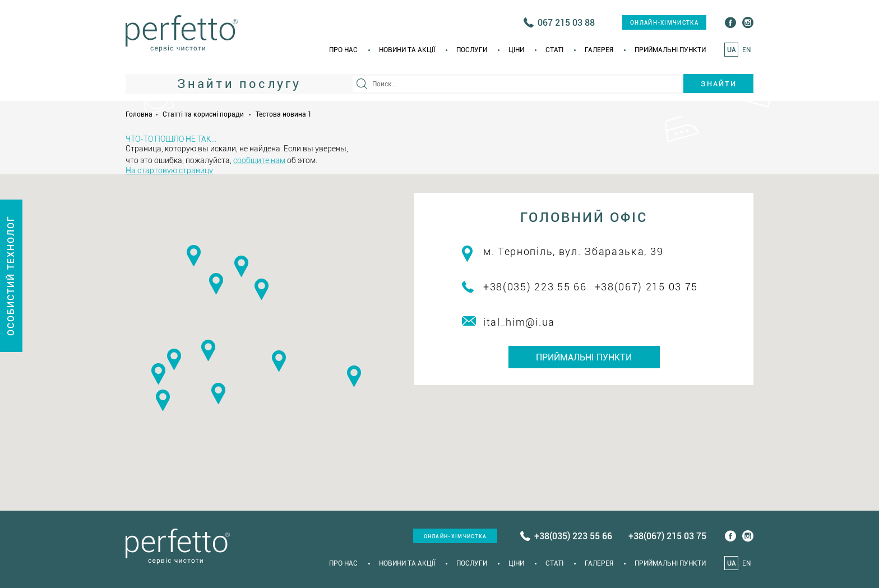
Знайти (719, 84)
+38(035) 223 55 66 (535, 287)
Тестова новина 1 (284, 114)
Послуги (472, 50)
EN (746, 50)
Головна (139, 114)
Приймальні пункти (670, 50)
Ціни (516, 50)
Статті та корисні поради (203, 114)
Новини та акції (407, 50)
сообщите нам (259, 160)
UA (732, 50)
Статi (554, 50)
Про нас (343, 50)
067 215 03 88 (566, 23)
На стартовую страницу (169, 170)
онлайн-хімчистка (664, 23)
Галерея (599, 50)
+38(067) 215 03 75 (647, 287)
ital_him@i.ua (519, 322)
